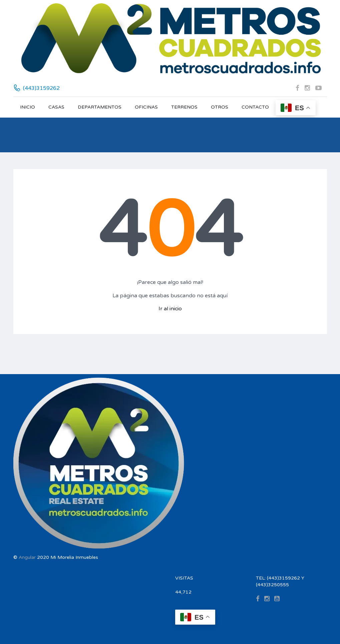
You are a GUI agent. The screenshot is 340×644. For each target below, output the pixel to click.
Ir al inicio (170, 309)
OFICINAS (146, 107)
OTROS (220, 107)
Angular (27, 557)
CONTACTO (255, 107)
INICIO (28, 107)
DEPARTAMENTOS (100, 107)
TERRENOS (184, 107)
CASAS (56, 107)
